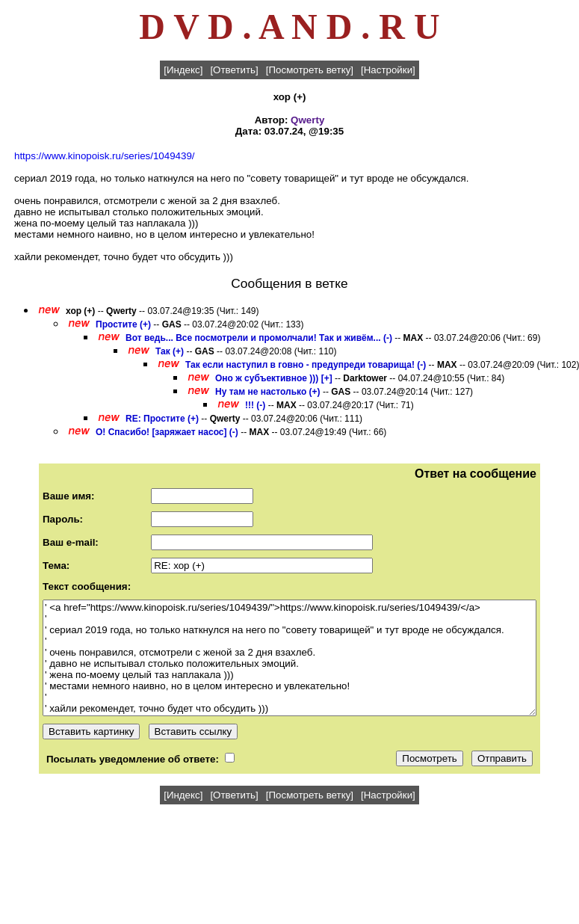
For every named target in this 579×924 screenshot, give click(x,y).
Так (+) (170, 351)
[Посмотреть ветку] (310, 70)
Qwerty (307, 120)
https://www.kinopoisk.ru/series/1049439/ (105, 156)
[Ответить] (234, 70)
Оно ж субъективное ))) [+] (274, 378)
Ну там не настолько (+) (268, 392)
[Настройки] (388, 70)
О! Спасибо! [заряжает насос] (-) (167, 432)
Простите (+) (123, 324)
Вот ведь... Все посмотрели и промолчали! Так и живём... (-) (259, 338)
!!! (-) (255, 405)
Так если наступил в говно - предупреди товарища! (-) (306, 365)
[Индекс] (183, 70)
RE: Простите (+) (162, 419)
